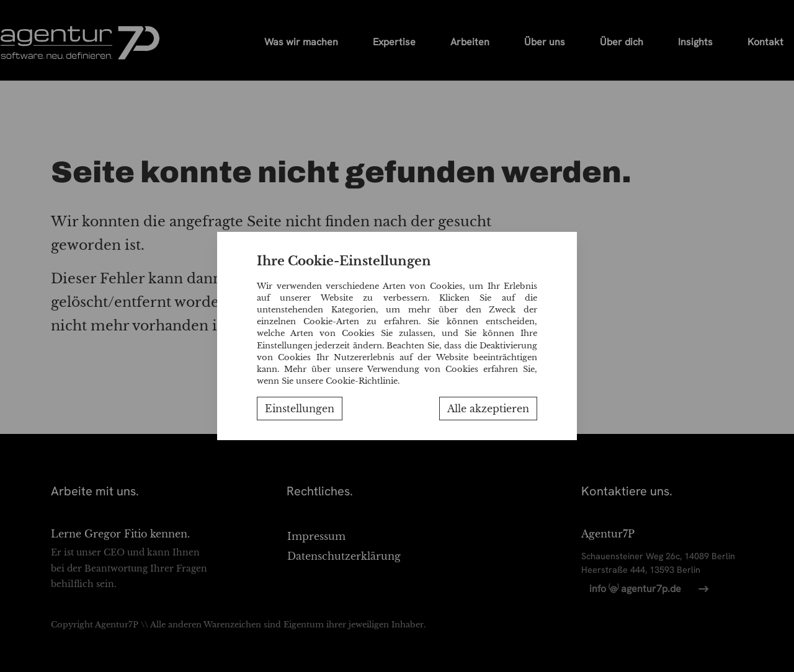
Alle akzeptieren (488, 409)
